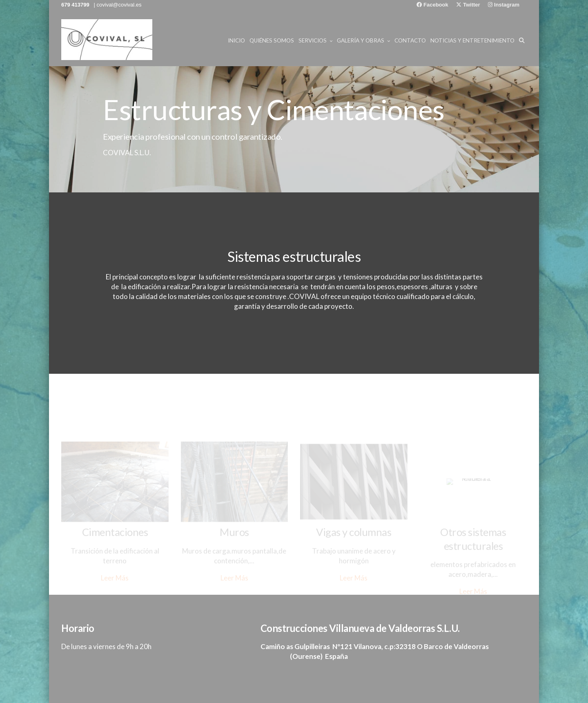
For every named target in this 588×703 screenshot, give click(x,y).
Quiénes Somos (272, 40)
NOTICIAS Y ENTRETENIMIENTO (472, 40)
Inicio (236, 40)
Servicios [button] (315, 40)
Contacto (410, 40)
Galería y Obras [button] (363, 40)
